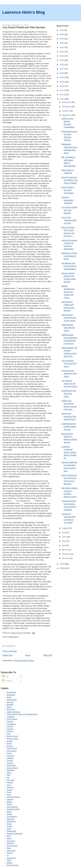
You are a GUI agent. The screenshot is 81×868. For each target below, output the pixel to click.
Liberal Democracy (13, 797)
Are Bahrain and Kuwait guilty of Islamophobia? (69, 266)
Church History (12, 719)
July (64, 533)
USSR (9, 860)
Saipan (9, 838)
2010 (62, 99)
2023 (62, 43)
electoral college (13, 739)
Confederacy (11, 724)
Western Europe (13, 865)
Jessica (9, 790)
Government (11, 765)
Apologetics (11, 695)
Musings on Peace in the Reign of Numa (69, 256)
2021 (62, 52)
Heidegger (10, 770)
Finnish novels (12, 748)
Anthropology (11, 692)
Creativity (10, 729)
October (66, 111)
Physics (10, 826)
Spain (9, 848)
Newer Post (7, 655)
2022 (62, 47)
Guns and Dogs (12, 768)
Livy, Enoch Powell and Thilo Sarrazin (69, 210)
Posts (5, 676)
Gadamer (10, 758)
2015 (62, 77)
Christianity (11, 717)
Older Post (48, 655)
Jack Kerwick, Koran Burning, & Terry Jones (69, 318)
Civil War (10, 722)
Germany (10, 763)
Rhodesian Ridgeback (15, 833)
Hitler (9, 775)
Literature (10, 799)
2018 (62, 65)
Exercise (10, 746)
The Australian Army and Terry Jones (69, 363)
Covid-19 (10, 726)
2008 (62, 568)
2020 (62, 56)
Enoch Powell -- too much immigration (68, 190)
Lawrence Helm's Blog (24, 12)
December (67, 102)
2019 (62, 60)
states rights (11, 851)
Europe (9, 743)
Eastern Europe (12, 736)
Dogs (9, 734)
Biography (10, 702)
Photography (11, 821)
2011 (62, 95)
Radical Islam (13, 637)
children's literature (13, 712)
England (10, 741)
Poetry (9, 829)
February (66, 554)
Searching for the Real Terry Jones (69, 393)
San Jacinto (11, 841)
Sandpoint (10, 843)
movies (9, 804)
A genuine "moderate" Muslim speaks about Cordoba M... (69, 452)
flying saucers (12, 751)
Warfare (10, 863)
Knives (9, 792)
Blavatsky (10, 704)
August (65, 528)
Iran (8, 777)
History (9, 773)
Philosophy (11, 819)
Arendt (9, 697)
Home (28, 655)
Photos (9, 824)
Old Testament (12, 816)
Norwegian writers (13, 809)
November (67, 107)
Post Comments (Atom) (24, 660)
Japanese (10, 787)
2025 (62, 34)
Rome (9, 836)
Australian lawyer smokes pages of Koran (69, 427)
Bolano (9, 707)
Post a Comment (10, 651)
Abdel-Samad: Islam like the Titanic (68, 328)
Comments (7, 681)
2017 (62, 69)
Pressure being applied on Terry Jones (69, 373)
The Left (10, 853)
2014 (62, 82)
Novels (9, 812)
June (64, 537)
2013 (62, 86)
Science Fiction (12, 846)
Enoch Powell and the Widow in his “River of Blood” (70, 180)
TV (8, 855)
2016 (62, 73)
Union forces (11, 858)
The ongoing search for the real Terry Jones (69, 383)
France (9, 753)
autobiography (12, 700)
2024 (62, 39)
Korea (9, 795)
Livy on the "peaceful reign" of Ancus (69, 220)
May (64, 541)
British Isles (11, 709)
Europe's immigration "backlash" (68, 200)
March (65, 550)
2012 (62, 90)
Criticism (10, 731)
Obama (9, 814)
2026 (62, 30)
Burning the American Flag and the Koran (69, 416)
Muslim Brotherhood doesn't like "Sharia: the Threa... (68, 292)
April (64, 545)
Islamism (10, 782)
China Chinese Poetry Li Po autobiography (22, 714)
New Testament (12, 807)
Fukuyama (11, 756)
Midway (9, 802)
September (67, 115)
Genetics (10, 760)
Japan (9, 785)
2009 (62, 564)
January (66, 558)
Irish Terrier (11, 780)
